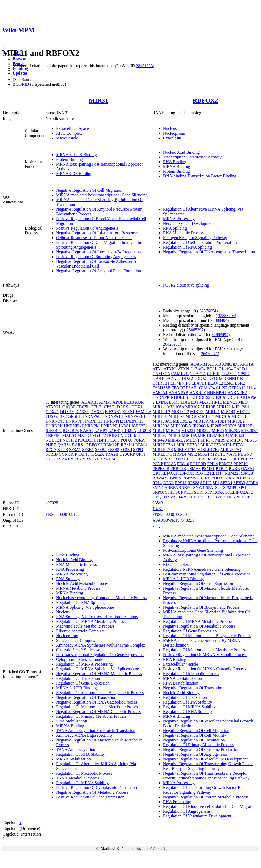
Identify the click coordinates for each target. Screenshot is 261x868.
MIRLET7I (162, 454)
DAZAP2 (172, 378)
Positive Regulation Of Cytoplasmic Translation (97, 787)
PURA (139, 440)
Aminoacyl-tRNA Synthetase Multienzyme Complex (101, 645)
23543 (158, 503)
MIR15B (160, 416)
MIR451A (176, 440)
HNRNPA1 (111, 416)
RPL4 (157, 483)
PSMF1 (208, 469)
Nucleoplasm (174, 133)
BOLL (212, 369)
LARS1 (115, 431)
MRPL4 (180, 454)
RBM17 (217, 473)
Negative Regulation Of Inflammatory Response (97, 233)
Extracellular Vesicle (181, 664)
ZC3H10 (225, 497)
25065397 (195, 330)
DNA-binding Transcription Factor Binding (200, 176)
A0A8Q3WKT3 (166, 520)
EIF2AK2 (113, 412)
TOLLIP (232, 492)
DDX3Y (82, 412)
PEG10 (183, 464)
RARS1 (78, 445)
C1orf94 (226, 369)
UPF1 (141, 454)
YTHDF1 (192, 497)
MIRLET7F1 (185, 450)
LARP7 (101, 431)
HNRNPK (54, 426)
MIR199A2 (183, 421)
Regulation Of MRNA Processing (84, 664)
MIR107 (192, 407)
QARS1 (64, 445)
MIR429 (160, 440)
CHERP (214, 374)
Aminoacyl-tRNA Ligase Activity (84, 735)
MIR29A (232, 431)
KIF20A (218, 397)
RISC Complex (69, 133)
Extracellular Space (72, 128)
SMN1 (158, 488)
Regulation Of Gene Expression (83, 683)
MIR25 (218, 431)
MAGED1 (190, 402)
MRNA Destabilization (183, 678)
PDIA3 (170, 464)
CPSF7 (244, 374)
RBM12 (202, 473)
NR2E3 (171, 459)
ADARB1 (90, 402)
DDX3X (67, 412)
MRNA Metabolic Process (78, 588)
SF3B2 (101, 450)
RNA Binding (175, 162)
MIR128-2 (162, 412)
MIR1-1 (159, 407)
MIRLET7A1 (164, 445)
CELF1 (97, 407)
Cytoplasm (172, 138)
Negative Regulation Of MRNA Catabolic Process (98, 712)
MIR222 (203, 431)
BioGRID (21, 84)
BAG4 (200, 369)
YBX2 (76, 459)
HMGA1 (160, 393)
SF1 (216, 483)
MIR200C (197, 426)
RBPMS (174, 478)
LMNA (162, 402)
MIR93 (250, 440)
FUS (49, 416)
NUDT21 (53, 440)
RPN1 (169, 483)
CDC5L (83, 407)
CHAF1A (198, 374)
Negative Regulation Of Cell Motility (195, 735)
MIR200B (179, 426)
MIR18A (223, 416)
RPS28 (193, 483)
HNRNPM (91, 426)
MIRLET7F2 (208, 450)
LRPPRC (53, 435)
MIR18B (239, 416)
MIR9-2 (222, 440)
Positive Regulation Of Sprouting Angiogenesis (96, 257)
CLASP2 (229, 374)
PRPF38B (161, 469)
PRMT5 (226, 464)
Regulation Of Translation (78, 678)
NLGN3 (245, 454)
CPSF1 (110, 407)
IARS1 (124, 426)
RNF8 (234, 478)
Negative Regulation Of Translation (86, 697)
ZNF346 (110, 459)
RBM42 (159, 478)
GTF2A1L (237, 388)
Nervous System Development (189, 223)
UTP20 (52, 459)
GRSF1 (74, 416)
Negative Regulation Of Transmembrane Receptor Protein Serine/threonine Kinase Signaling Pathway (206, 776)
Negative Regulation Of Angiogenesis (195, 754)
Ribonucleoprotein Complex (80, 631)
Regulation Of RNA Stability (81, 754)
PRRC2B (178, 469)
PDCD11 (86, 440)
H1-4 (251, 388)
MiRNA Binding (70, 726)
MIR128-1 (241, 407)
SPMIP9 (230, 488)
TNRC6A (216, 492)
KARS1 (87, 431)
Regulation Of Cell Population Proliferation (200, 242)
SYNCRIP (68, 454)
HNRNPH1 (93, 421)
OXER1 (206, 459)
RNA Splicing (175, 228)
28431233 (144, 66)
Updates (20, 73)
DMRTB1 (161, 383)
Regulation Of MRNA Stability (82, 783)
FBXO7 (178, 388)
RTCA (51, 450)
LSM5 (174, 402)
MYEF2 (99, 435)
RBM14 (128, 445)
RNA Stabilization (72, 721)
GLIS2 (222, 388)
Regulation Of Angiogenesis (187, 811)
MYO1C (218, 454)
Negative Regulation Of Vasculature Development (205, 759)
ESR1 (229, 383)
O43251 (188, 520)
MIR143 (228, 412)
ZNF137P (242, 497)
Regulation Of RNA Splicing (187, 247)
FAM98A (143, 412)
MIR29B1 (250, 431)
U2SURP (127, 454)
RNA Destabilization (181, 683)
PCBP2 (247, 459)
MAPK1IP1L (211, 402)
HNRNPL (72, 426)
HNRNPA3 (55, 421)
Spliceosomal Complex (76, 640)
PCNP (158, 464)
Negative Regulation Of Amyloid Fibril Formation (99, 271)
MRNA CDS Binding (74, 174)
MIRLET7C (232, 445)
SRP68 (158, 492)
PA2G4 (220, 459)
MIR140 (197, 412)
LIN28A (129, 431)
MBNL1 (230, 402)
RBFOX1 (169, 473)
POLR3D (198, 464)
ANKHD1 (230, 364)
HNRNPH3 (134, 421)
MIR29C (160, 435)
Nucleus (170, 128)
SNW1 (199, 488)
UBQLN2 (161, 497)
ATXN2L (53, 407)
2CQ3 (158, 526)
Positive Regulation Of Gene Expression (90, 797)
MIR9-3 (237, 440)
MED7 (244, 402)
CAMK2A (161, 374)
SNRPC (186, 488)
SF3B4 (126, 450)
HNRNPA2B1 (134, 416)
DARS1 (124, 407)
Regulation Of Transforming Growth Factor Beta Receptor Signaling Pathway (204, 790)
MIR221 (188, 431)
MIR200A (161, 426)
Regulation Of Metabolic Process (84, 773)
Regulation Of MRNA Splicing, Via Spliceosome (97, 669)
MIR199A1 (162, 421)
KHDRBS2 (201, 397)
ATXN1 (170, 369)
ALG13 (215, 364)
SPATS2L (214, 488)
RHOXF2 (219, 478)
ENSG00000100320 (170, 514)
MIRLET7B (211, 445)
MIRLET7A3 (188, 445)
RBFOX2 (205, 100)
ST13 (170, 492)
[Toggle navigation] (4, 47)
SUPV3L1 (184, 492)
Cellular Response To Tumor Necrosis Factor (94, 238)
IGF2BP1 (140, 426)
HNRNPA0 (91, 416)
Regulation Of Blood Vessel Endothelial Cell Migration (210, 806)
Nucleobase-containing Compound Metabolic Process (101, 598)
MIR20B (245, 426)
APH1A (247, 364)
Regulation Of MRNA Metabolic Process (91, 621)
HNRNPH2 (113, 421)
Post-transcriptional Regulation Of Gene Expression (100, 655)
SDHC (206, 483)
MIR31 (99, 100)
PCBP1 (233, 459)
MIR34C (221, 435)
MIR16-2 (193, 416)
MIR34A (189, 435)
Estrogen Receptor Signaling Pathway (195, 238)
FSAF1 (192, 388)
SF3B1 (88, 450)
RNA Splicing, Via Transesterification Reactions (97, 617)
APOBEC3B (123, 402)
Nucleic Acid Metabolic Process (83, 583)
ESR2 (240, 383)
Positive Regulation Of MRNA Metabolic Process (205, 655)
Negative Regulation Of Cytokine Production (201, 750)
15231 (158, 509)
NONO (113, 435)
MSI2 (192, 454)
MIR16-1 (177, 416)
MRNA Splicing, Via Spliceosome (85, 607)
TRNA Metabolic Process (78, 778)
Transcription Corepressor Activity (192, 157)
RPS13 (180, 483)
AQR (139, 402)
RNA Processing (70, 569)
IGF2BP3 (71, 431)
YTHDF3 (209, 497)
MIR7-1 (193, 440)
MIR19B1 (218, 421)
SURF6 (200, 492)
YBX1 (64, 459)
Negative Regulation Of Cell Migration (89, 190)
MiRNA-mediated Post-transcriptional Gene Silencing (102, 195)
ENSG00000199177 (63, 514)
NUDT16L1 (130, 435)
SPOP (243, 488)
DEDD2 (215, 378)
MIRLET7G (231, 450)
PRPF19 (241, 464)
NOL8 (158, 459)
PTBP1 (100, 440)
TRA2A (97, 454)
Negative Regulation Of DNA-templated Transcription (209, 252)
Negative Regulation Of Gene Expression (198, 583)
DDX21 (52, 412)
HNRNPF (74, 421)
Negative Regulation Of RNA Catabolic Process (97, 702)
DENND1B (233, 378)
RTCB (63, 450)
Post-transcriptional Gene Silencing (193, 550)
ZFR (98, 459)
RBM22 (232, 473)
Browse (19, 59)
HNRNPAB (179, 393)
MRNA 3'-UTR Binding (76, 155)
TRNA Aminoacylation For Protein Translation (96, 731)
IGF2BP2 (54, 431)
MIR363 (237, 435)
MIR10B (208, 407)
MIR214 (173, 431)
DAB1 (158, 378)
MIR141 (213, 412)
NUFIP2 (69, 440)
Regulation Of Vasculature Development (197, 816)
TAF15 (84, 454)
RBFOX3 (186, 473)
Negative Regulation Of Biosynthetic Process (201, 607)
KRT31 (232, 397)
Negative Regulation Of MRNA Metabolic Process (99, 674)
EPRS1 (128, 412)
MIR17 (208, 416)
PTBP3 (113, 440)
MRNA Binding (177, 166)
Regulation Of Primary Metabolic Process (91, 716)
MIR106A (176, 407)
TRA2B (112, 454)
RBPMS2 (190, 478)
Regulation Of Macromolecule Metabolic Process (98, 707)
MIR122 (224, 407)
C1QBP (69, 407)
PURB (51, 445)
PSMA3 (194, 469)
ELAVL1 (199, 383)
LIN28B (144, 431)
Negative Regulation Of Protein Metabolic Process (206, 797)
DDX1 (137, 407)
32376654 (208, 311)
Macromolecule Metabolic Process (85, 626)
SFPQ (138, 450)
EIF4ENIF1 (180, 383)
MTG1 (204, 454)
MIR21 (159, 431)
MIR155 (243, 412)
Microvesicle (67, 138)
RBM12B (112, 445)
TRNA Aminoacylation (76, 750)
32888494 (227, 316)
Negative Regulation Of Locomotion (194, 740)
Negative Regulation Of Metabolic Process (92, 792)
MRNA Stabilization (73, 759)
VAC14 (177, 497)
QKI (156, 473)
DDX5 (202, 378)
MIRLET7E (163, 450)
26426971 (172, 344)
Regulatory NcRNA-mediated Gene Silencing (202, 569)
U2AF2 (247, 492)
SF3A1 (75, 450)
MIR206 (229, 426)
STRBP (52, 454)
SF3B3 (113, 450)
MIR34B (205, 435)
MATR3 (84, 435)
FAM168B (162, 388)
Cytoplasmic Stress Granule (80, 659)
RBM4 (141, 445)
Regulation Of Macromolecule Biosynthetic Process (100, 693)
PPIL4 (212, 464)
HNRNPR (109, 426)
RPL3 (245, 478)
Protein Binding (69, 159)
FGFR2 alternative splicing (186, 285)
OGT (194, 459)
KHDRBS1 (180, 397)
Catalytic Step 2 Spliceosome (81, 650)
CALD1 (240, 369)
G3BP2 (60, 416)
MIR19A (201, 421)
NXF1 (183, 459)
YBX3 (88, 459)
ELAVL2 (215, 383)
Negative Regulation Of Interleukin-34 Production (99, 252)
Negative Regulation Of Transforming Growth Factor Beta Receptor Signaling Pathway (208, 766)
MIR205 (214, 426)
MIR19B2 (236, 421)
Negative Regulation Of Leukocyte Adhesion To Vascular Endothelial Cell (97, 264)
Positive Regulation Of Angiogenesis (87, 228)
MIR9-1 (207, 440)
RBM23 (246, 473)
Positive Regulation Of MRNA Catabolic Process (205, 669)
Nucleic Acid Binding (182, 152)
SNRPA (171, 488)
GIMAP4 (207, 388)
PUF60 (126, 440)
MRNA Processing (179, 219)
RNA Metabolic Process (184, 233)
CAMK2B (180, 374)
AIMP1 (105, 402)
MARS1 (69, 435)
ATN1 (158, 369)
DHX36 (97, 412)
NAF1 (232, 454)
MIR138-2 (180, 412)
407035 (52, 503)
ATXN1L (186, 369)
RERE (205, 478)
